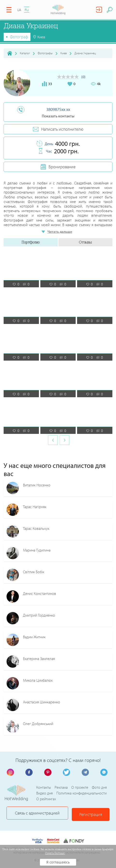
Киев (64, 53)
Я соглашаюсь (58, 862)
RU (27, 10)
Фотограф (19, 37)
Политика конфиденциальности (81, 793)
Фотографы (45, 53)
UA (19, 10)
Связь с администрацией (37, 813)
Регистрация (91, 813)
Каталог (25, 53)
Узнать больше (55, 853)
